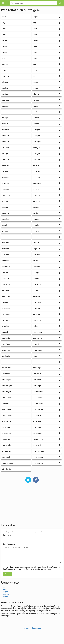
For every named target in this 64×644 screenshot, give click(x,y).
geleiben (5, 88)
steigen (35, 46)
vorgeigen (36, 207)
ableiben (5, 124)
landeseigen (37, 368)
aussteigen (37, 320)
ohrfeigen (36, 177)
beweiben (5, 130)
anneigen (5, 100)
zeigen (35, 23)
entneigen (36, 189)
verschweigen (7, 409)
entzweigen (6, 332)
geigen (35, 17)
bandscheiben (38, 392)
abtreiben (5, 249)
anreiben (36, 112)
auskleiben (37, 302)
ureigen (35, 40)
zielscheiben (6, 427)
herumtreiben (38, 433)
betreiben (36, 237)
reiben (4, 29)
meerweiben (37, 332)
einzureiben (37, 380)
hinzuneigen (37, 386)
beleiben (36, 124)
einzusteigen (7, 421)
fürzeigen (36, 273)
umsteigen (6, 195)
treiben (4, 70)
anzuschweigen (38, 451)
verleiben (36, 243)
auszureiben (37, 350)
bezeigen (5, 94)
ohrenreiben (37, 344)
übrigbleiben (6, 439)
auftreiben (6, 302)
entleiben (5, 160)
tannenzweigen (8, 463)
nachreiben (37, 326)
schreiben (6, 219)
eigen (4, 58)
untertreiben (37, 398)
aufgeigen (6, 213)
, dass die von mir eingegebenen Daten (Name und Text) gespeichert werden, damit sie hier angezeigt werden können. (32, 568)
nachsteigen (6, 344)
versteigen (37, 296)
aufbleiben (37, 290)
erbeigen (36, 106)
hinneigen (36, 171)
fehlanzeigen (37, 421)
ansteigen (36, 130)
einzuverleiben (38, 463)
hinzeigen (36, 154)
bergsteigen (37, 356)
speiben (5, 64)
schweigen (37, 183)
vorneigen (36, 165)
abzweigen (37, 142)
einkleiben (36, 267)
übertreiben (6, 404)
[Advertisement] (32, 505)
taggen (6, 597)
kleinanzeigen (7, 451)
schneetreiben (7, 457)
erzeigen (36, 76)
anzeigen (5, 106)
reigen (35, 35)
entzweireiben (38, 445)
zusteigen (36, 148)
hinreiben (5, 243)
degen (6, 592)
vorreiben (5, 255)
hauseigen (36, 160)
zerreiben (36, 213)
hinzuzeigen (6, 392)
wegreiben (36, 249)
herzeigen (6, 171)
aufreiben (5, 237)
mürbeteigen (37, 415)
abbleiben (6, 225)
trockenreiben (38, 439)
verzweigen (6, 267)
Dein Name (7, 535)
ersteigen (5, 183)
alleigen (5, 82)
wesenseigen (37, 338)
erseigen (36, 82)
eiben (35, 70)
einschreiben (37, 427)
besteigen (6, 136)
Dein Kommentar (9, 544)
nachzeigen (6, 273)
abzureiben (37, 285)
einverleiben (6, 433)
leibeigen (5, 177)
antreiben (5, 261)
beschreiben (6, 356)
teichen (6, 594)
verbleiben (36, 314)
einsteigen (6, 308)
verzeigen (5, 207)
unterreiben (6, 362)
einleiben (5, 231)
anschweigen (7, 386)
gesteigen (6, 189)
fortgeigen (36, 308)
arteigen (36, 100)
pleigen (35, 52)
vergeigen (5, 201)
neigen (4, 23)
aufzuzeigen (6, 380)
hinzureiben (37, 374)
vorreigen (5, 165)
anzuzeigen (6, 320)
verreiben (36, 261)
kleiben (5, 40)
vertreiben (6, 326)
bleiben (5, 46)
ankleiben (36, 255)
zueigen (36, 64)
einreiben (36, 231)
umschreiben (7, 374)
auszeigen (36, 136)
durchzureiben (7, 445)
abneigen (5, 112)
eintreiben (6, 279)
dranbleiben (6, 350)
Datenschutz (36, 628)
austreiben (37, 279)
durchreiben (6, 368)
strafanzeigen (38, 457)
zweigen (5, 52)
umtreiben (36, 225)
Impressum (26, 628)
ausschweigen (38, 409)
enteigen (36, 88)
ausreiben (36, 219)
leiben (4, 17)
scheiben (36, 94)
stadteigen (6, 285)
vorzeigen (5, 154)
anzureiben (6, 290)
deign (5, 587)
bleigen (35, 58)
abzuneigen (6, 314)
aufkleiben (6, 296)
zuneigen (5, 118)
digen (5, 589)
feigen (35, 29)
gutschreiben (7, 415)
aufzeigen (6, 148)
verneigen (36, 201)
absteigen (6, 142)
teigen (4, 35)
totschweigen (38, 404)
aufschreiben (7, 398)
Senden (7, 574)
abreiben (36, 118)
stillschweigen (7, 469)
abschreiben (6, 338)
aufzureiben (37, 362)
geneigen (5, 76)
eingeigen (36, 195)
